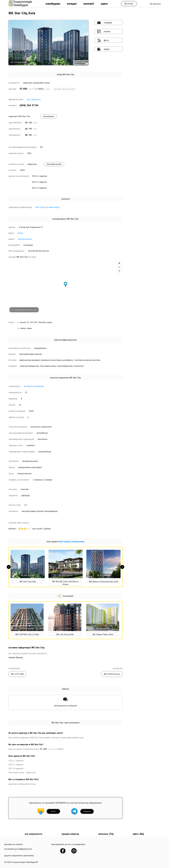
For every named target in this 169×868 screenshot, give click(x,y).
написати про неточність (65, 89)
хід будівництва (54, 164)
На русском (155, 4)
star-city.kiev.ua (34, 99)
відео (103, 49)
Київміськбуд (53, 207)
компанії (89, 4)
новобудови (53, 4)
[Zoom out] (119, 267)
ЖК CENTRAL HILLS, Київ (27, 634)
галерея (105, 23)
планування (49, 116)
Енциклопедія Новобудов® (25, 862)
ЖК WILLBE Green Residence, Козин (66, 583)
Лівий (20, 233)
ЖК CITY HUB (17, 674)
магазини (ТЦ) (106, 834)
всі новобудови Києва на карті (24, 310)
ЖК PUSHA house (112, 674)
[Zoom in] (119, 263)
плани (104, 31)
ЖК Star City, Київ (28, 581)
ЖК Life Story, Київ (65, 634)
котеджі (72, 4)
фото (103, 40)
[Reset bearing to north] (119, 271)
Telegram (87, 811)
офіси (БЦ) (138, 834)
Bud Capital (41, 207)
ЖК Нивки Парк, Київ (103, 634)
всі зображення (19, 62)
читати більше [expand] (16, 658)
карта (104, 4)
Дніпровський (25, 239)
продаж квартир (70, 834)
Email (53, 811)
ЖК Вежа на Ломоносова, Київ (103, 581)
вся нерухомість (34, 834)
